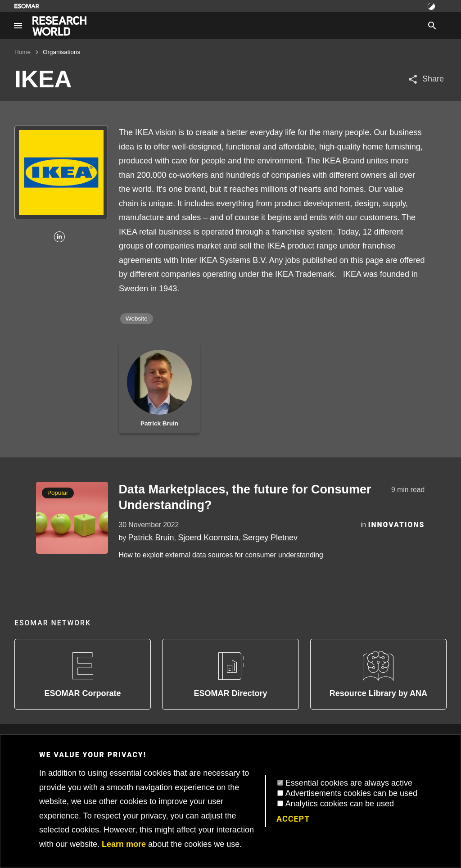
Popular (58, 493)
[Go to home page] (59, 26)
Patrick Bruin (151, 538)
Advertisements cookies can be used (351, 793)
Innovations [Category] (397, 525)
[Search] (432, 26)
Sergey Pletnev (270, 538)
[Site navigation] (18, 26)
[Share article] (426, 79)
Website (137, 319)
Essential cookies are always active (349, 783)
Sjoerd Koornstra (208, 538)
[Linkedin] (59, 237)
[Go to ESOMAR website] (27, 6)
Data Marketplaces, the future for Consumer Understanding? (245, 497)
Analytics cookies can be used (340, 804)
